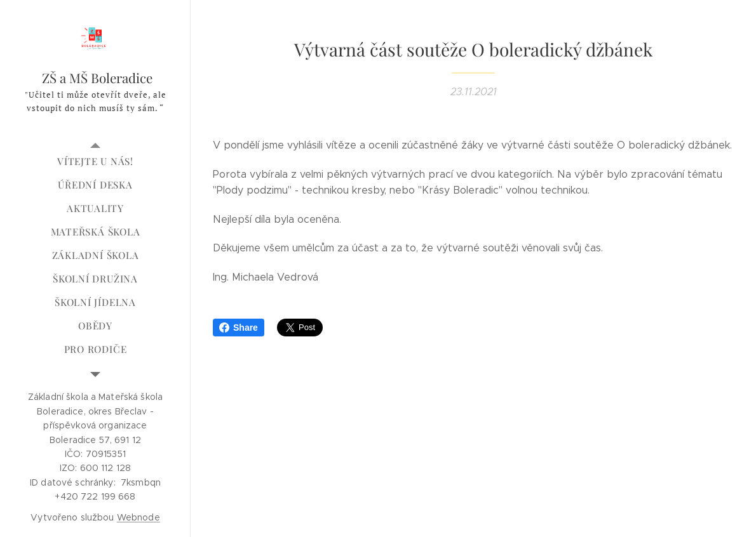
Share (239, 328)
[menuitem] (95, 162)
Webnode (138, 517)
